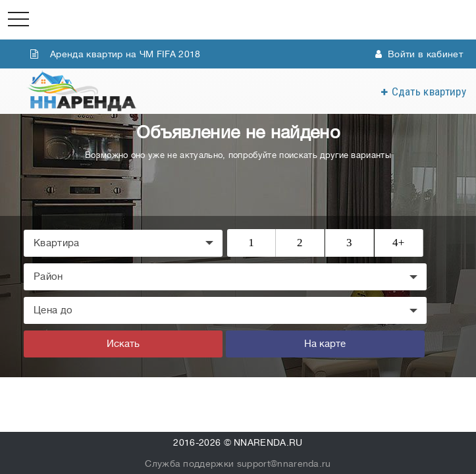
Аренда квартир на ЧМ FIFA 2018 (115, 54)
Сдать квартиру (429, 92)
